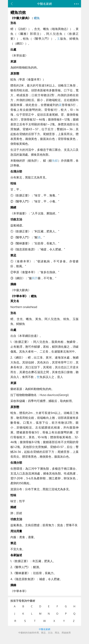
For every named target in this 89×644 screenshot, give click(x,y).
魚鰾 (55, 160)
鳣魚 (37, 18)
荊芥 (35, 278)
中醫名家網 (44, 4)
